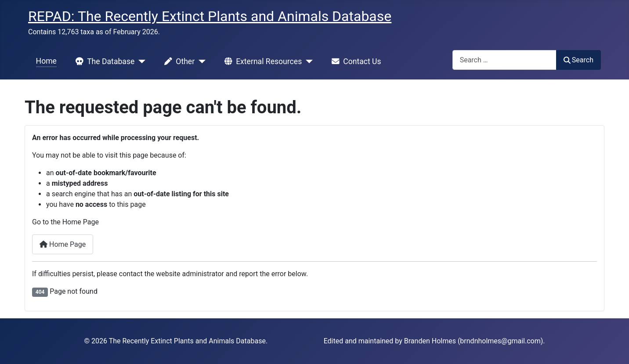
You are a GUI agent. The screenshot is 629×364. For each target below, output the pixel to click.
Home (46, 61)
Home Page (63, 244)
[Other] (200, 61)
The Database (103, 61)
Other (178, 61)
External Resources (261, 61)
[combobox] (504, 60)
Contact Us (354, 61)
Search (578, 60)
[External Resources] (307, 61)
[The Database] (140, 61)
